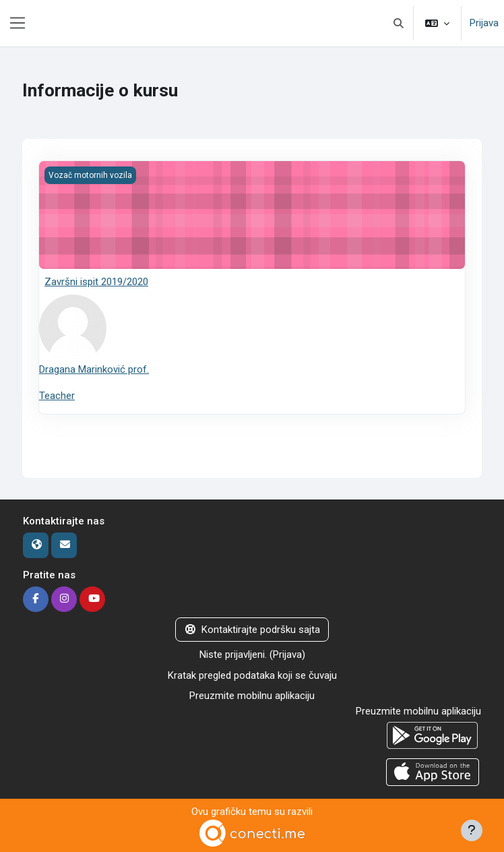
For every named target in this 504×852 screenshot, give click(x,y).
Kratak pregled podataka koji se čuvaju (252, 675)
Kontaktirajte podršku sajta (252, 630)
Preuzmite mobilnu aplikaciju (252, 696)
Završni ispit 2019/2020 (96, 282)
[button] (399, 23)
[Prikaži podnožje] (472, 830)
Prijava (484, 23)
